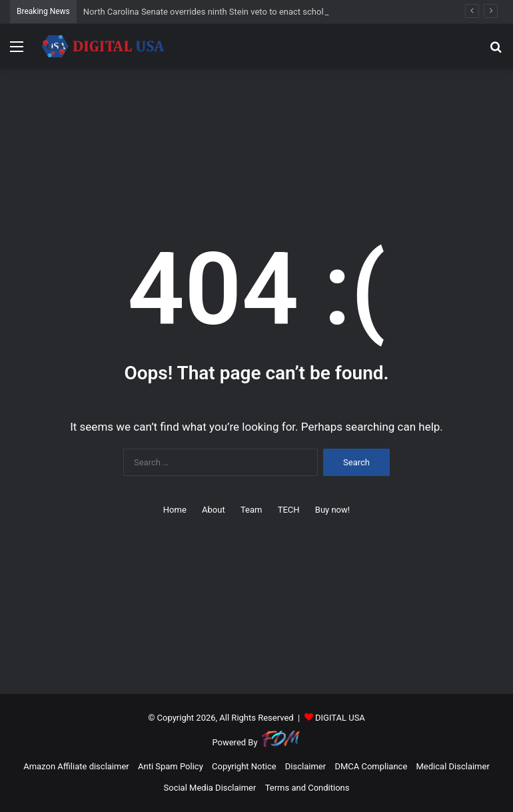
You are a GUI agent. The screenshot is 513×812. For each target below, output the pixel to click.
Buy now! (332, 510)
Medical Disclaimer (453, 766)
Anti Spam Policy (171, 766)
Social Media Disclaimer (210, 788)
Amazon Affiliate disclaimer (76, 766)
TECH (289, 510)
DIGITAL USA (340, 718)
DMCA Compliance (371, 766)
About (214, 510)
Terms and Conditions (307, 788)
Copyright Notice (244, 766)
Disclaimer (305, 766)
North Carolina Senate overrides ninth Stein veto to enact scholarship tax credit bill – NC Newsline (271, 12)
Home (175, 510)
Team (252, 510)
